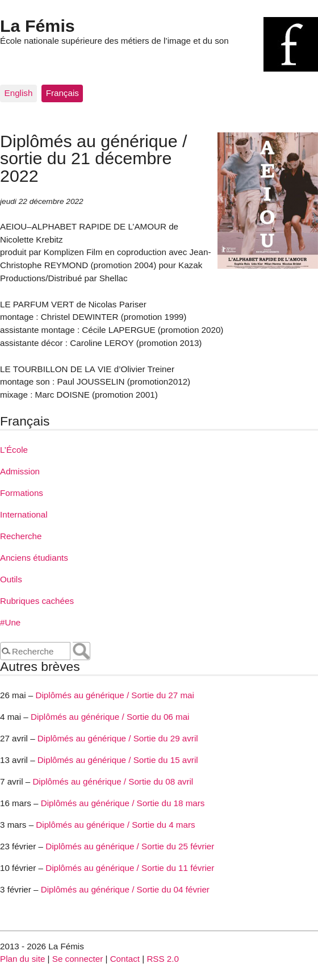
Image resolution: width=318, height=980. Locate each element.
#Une (10, 622)
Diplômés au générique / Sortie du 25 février (130, 846)
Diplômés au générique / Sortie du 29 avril (118, 738)
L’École (14, 450)
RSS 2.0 (163, 959)
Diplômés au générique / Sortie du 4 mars (115, 825)
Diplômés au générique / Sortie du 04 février (125, 889)
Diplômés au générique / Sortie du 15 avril (118, 760)
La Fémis (37, 26)
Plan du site (22, 959)
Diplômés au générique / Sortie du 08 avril (113, 781)
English (19, 93)
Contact (125, 959)
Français (62, 93)
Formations (22, 493)
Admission (20, 471)
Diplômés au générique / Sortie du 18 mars (123, 803)
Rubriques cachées (37, 601)
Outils (11, 579)
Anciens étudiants (34, 558)
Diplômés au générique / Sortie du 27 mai (114, 695)
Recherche (21, 536)
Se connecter (78, 959)
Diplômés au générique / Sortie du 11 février (130, 868)
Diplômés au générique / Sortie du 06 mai (110, 717)
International (24, 514)
